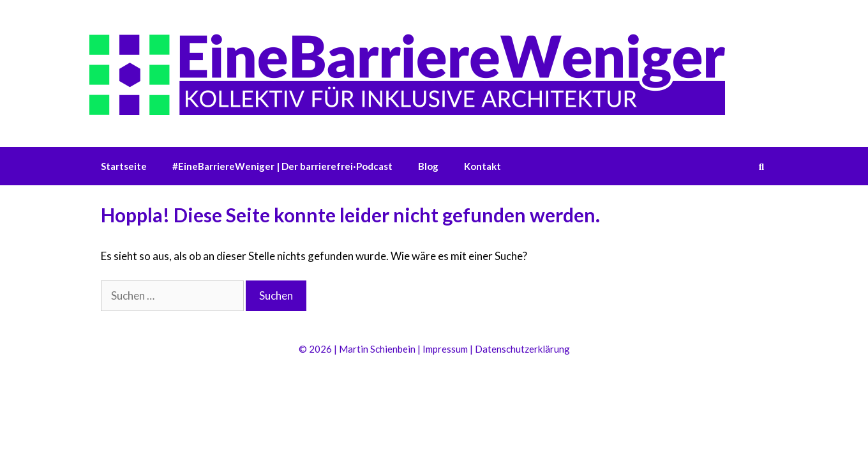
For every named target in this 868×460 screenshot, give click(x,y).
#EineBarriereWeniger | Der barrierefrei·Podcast (282, 166)
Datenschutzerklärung (522, 349)
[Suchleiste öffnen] (761, 166)
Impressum (445, 349)
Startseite (124, 166)
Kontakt (483, 166)
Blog (428, 166)
